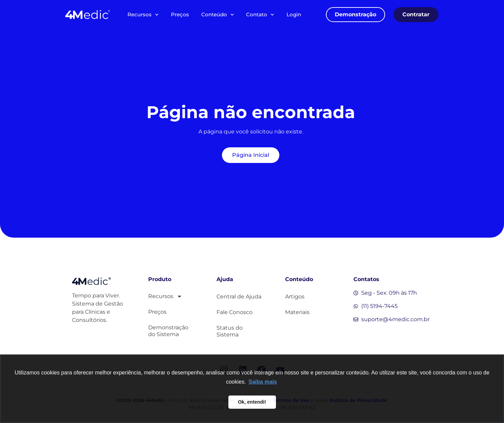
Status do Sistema (230, 331)
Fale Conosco (234, 312)
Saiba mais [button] (263, 382)
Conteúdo (218, 15)
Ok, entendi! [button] (252, 402)
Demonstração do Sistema (168, 331)
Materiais (297, 312)
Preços (180, 14)
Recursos (143, 15)
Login (294, 14)
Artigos (295, 297)
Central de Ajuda (239, 297)
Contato (260, 15)
